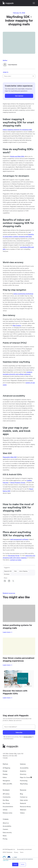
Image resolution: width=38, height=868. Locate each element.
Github (5, 810)
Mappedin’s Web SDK (10, 457)
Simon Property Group (18, 483)
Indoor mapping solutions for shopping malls (17, 130)
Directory (23, 774)
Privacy (16, 852)
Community (7, 797)
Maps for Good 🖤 (26, 777)
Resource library (25, 807)
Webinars (23, 810)
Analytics (23, 771)
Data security (7, 832)
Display (5, 774)
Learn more (6, 860)
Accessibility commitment (24, 849)
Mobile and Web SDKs (17, 156)
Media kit (23, 803)
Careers (5, 829)
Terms (22, 852)
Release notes (8, 813)
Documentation (8, 807)
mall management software (19, 539)
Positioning (24, 781)
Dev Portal (6, 803)
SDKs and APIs (7, 784)
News (5, 836)
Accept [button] (15, 864)
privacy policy (28, 737)
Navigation (6, 781)
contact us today (16, 560)
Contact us (24, 797)
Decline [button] (23, 864)
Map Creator (17, 325)
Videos (22, 813)
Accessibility (24, 768)
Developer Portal (14, 556)
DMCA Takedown (8, 852)
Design (5, 771)
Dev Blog (6, 800)
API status (6, 794)
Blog (21, 794)
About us (6, 823)
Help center (24, 800)
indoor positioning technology (23, 294)
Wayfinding (24, 784)
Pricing (5, 839)
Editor (5, 777)
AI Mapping (6, 768)
